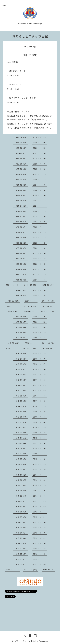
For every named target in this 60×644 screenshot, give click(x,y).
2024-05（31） (40, 201)
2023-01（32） (40, 243)
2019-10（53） (21, 333)
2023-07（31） (40, 227)
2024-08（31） (21, 195)
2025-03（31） (40, 174)
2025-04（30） (21, 174)
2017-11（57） (21, 380)
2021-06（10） (40, 290)
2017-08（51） (40, 385)
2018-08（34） (40, 354)
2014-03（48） (21, 496)
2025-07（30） (40, 164)
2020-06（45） (21, 317)
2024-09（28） (40, 190)
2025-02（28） (21, 180)
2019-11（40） (40, 327)
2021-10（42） (13, 285)
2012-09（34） (21, 543)
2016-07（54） (21, 422)
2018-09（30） (21, 354)
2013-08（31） (40, 512)
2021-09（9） (31, 285)
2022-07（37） (40, 259)
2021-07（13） (21, 290)
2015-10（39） (40, 443)
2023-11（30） (40, 217)
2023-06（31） (21, 232)
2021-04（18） (40, 296)
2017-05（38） (21, 396)
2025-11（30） (40, 153)
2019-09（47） (40, 333)
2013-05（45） (21, 522)
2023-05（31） (40, 232)
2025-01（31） (40, 180)
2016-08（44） (40, 417)
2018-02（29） (40, 369)
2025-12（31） (21, 153)
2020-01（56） (40, 322)
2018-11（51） (30, 348)
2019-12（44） (21, 327)
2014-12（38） (40, 470)
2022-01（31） (40, 274)
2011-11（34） (13, 570)
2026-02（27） (21, 148)
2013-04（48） (40, 522)
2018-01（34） (21, 375)
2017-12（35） (40, 375)
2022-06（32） (21, 264)
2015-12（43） (40, 438)
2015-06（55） (40, 454)
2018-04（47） (40, 364)
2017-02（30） (40, 401)
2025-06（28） (21, 169)
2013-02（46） (40, 528)
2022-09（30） (40, 253)
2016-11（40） (21, 412)
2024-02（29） (21, 211)
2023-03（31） (40, 238)
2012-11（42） (21, 538)
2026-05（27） (40, 137)
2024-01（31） (40, 211)
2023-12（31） (21, 217)
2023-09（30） (40, 222)
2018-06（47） (40, 359)
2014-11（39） (21, 475)
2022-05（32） (40, 264)
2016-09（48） (21, 417)
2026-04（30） (21, 143)
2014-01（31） (21, 501)
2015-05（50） (21, 459)
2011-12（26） (40, 564)
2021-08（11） (48, 285)
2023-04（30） (21, 238)
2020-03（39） (40, 317)
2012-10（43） (40, 538)
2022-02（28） (21, 274)
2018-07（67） (21, 359)
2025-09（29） (40, 158)
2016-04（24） (40, 427)
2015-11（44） (21, 443)
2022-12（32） (21, 248)
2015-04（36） (40, 459)
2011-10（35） (31, 570)
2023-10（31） (21, 222)
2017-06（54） (40, 390)
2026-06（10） (21, 137)
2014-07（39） (21, 485)
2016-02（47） (40, 433)
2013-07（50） (21, 517)
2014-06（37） (40, 485)
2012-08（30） (40, 543)
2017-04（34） (40, 396)
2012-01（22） (21, 564)
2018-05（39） (21, 364)
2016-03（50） (21, 433)
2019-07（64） (40, 338)
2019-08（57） (21, 338)
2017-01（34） (21, 406)
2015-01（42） (21, 470)
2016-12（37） (40, 406)
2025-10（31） (21, 158)
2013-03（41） (21, 528)
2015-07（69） (21, 454)
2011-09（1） (49, 570)
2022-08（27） (21, 259)
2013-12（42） (40, 501)
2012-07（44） (21, 549)
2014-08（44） (40, 480)
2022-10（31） (21, 253)
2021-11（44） (40, 280)
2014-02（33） (40, 496)
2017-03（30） (21, 401)
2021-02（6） (31, 301)
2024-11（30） (40, 185)
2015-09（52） (21, 449)
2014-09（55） (21, 480)
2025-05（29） (40, 169)
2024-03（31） (40, 206)
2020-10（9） (48, 306)
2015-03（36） (21, 464)
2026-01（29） (40, 148)
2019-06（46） (13, 343)
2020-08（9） (30, 311)
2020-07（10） (48, 311)
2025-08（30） (21, 164)
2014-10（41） (40, 475)
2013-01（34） (21, 533)
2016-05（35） (21, 427)
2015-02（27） (40, 464)
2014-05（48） (21, 491)
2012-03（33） (21, 559)
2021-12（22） (21, 280)
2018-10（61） (48, 348)
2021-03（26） (13, 301)
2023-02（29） (21, 243)
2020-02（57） (21, 322)
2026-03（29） (40, 143)
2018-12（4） (12, 348)
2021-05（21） (21, 296)
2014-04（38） (40, 491)
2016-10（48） (40, 412)
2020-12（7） (13, 306)
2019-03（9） (48, 343)
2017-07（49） (21, 390)
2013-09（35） (21, 512)
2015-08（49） (40, 449)
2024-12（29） (21, 185)
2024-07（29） (40, 195)
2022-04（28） (21, 269)
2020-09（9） (13, 311)
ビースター (23, 641)
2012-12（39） (40, 533)
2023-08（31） (21, 227)
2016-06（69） (40, 422)
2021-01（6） (48, 301)
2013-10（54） (40, 506)
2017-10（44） (40, 380)
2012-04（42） (40, 554)
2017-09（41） (21, 385)
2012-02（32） (40, 559)
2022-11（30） (40, 248)
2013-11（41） (21, 506)
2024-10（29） (21, 190)
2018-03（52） (21, 369)
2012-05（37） (21, 554)
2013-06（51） (40, 517)
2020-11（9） (31, 306)
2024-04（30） (21, 206)
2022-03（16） (40, 269)
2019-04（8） (31, 343)
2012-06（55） (40, 549)
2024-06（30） (21, 201)
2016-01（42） (21, 438)
